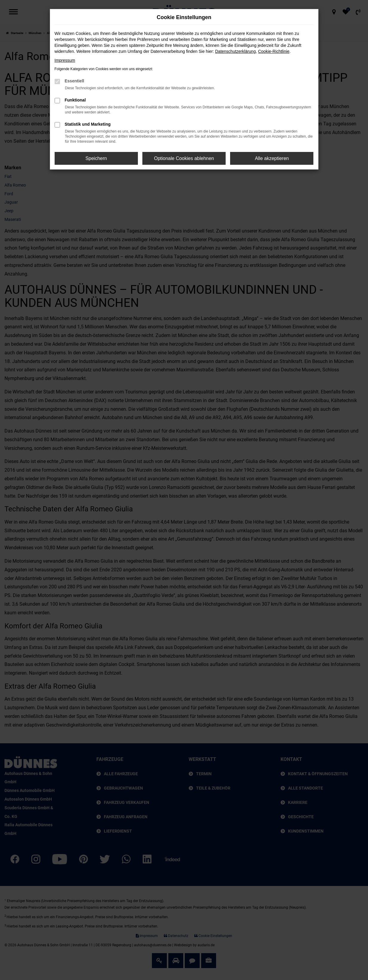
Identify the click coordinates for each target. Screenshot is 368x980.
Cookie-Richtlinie (274, 51)
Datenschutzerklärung (235, 51)
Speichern (96, 158)
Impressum (65, 60)
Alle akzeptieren (272, 158)
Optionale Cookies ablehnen (184, 158)
